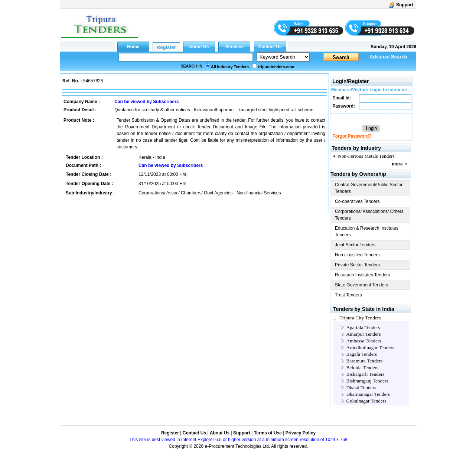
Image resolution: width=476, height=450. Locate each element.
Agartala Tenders (363, 327)
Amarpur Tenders (363, 334)
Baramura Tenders (364, 361)
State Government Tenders (361, 285)
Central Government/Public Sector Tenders (369, 188)
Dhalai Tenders (361, 387)
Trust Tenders (348, 295)
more (397, 164)
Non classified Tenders (357, 255)
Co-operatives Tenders (357, 201)
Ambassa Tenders (363, 341)
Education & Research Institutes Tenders (367, 231)
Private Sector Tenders (357, 265)
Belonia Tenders (362, 367)
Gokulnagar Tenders (366, 401)
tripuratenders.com (276, 67)
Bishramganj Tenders (367, 381)
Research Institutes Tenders (363, 275)
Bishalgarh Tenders (365, 374)
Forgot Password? (352, 136)
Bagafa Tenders (361, 354)
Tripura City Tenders (360, 318)
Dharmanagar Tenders (368, 394)
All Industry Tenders (230, 67)
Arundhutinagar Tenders (370, 347)
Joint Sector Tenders (355, 245)
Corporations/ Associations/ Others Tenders (369, 215)
